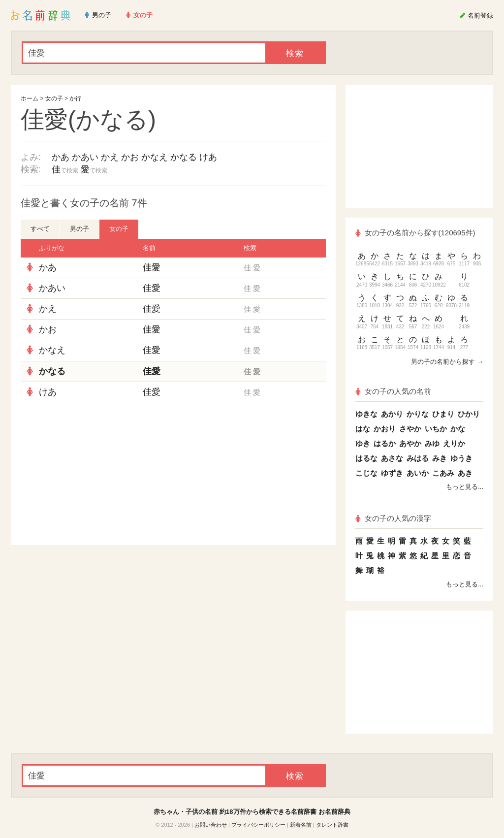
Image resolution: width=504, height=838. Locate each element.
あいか (418, 473)
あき (465, 473)
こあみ (443, 473)
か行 (75, 98)
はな (363, 429)
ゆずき (392, 473)
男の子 (79, 229)
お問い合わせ (211, 825)
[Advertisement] (94, 474)
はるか (385, 443)
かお (130, 157)
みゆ (432, 443)
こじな (366, 473)
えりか (454, 443)
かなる (184, 157)
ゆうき (461, 458)
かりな (418, 414)
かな (458, 429)
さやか (410, 429)
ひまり (443, 414)
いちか (436, 429)
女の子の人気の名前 (393, 391)
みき (440, 458)
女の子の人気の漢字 (393, 518)
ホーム (30, 98)
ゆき (363, 443)
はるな (366, 458)
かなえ (155, 157)
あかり (392, 414)
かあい (85, 157)
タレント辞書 (332, 825)
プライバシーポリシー (258, 825)
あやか (410, 443)
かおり (385, 429)
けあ (208, 157)
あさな (392, 458)
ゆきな (366, 414)
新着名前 (301, 825)
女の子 (54, 98)
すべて (40, 229)
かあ (61, 157)
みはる (418, 458)
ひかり (469, 414)
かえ (110, 157)
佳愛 (152, 267)
